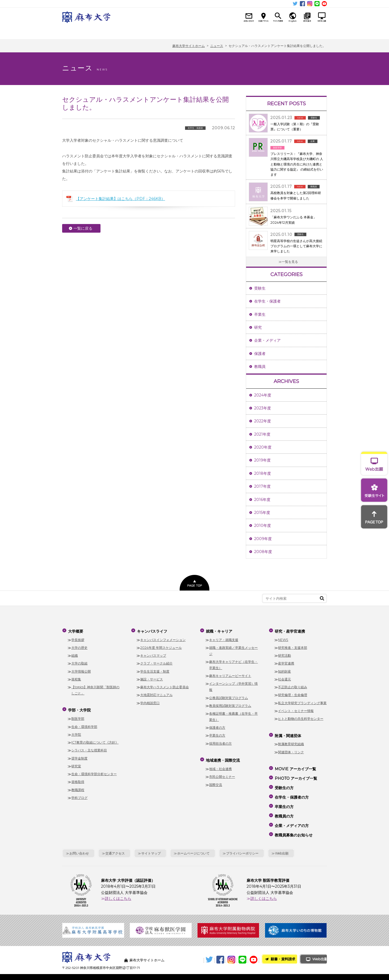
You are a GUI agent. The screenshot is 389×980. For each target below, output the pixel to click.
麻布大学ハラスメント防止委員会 (165, 685)
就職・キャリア (194, 32)
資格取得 (78, 779)
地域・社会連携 (220, 766)
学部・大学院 (118, 32)
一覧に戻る (83, 228)
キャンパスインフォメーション (163, 638)
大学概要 (81, 32)
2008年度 (263, 552)
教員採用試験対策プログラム (230, 704)
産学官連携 (286, 662)
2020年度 (263, 447)
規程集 (76, 678)
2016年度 (262, 500)
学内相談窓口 (150, 701)
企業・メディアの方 (291, 811)
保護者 (260, 354)
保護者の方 (217, 726)
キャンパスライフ (156, 32)
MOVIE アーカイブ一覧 (295, 765)
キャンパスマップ (153, 654)
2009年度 (263, 539)
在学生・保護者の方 (291, 788)
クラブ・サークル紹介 (156, 662)
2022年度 (263, 421)
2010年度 (263, 525)
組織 (75, 654)
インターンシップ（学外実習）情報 (233, 685)
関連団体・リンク (291, 749)
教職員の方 (284, 804)
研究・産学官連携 (269, 32)
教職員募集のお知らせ (293, 819)
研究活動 (284, 654)
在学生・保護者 (267, 301)
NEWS (283, 638)
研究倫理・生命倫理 (293, 693)
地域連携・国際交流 (231, 32)
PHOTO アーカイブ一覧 (295, 772)
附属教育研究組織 (291, 741)
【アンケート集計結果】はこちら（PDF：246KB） (120, 199)
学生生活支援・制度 (155, 669)
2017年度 (262, 486)
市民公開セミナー (222, 773)
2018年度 (263, 473)
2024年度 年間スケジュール (161, 646)
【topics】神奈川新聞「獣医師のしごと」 (95, 689)
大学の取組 (79, 662)
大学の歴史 (79, 646)
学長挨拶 (78, 638)
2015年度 (262, 513)
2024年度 (263, 395)
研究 (258, 327)
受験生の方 (284, 780)
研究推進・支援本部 (293, 646)
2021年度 (262, 434)
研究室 (76, 763)
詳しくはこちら (118, 882)
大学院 (76, 731)
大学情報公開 (81, 669)
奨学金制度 (79, 755)
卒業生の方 (217, 734)
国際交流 (216, 781)
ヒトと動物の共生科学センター (301, 717)
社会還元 (284, 678)
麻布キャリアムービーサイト (230, 674)
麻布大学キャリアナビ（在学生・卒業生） (233, 663)
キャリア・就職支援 (224, 638)
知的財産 (284, 669)
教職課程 (78, 786)
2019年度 (262, 460)
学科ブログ (79, 794)
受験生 (260, 288)
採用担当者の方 (220, 742)
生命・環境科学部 (84, 723)
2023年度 (263, 408)
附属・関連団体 (307, 32)
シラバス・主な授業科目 (89, 747)
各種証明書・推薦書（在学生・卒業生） (233, 715)
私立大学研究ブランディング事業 (302, 701)
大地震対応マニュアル (156, 693)
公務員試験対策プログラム (229, 696)
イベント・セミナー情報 (296, 709)
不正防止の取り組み (293, 685)
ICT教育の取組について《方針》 (95, 739)
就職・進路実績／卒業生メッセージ (233, 649)
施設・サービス (152, 678)
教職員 (260, 367)
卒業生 (260, 314)
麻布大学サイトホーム (148, 943)
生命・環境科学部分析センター (94, 771)
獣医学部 (78, 715)
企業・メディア (267, 340)
